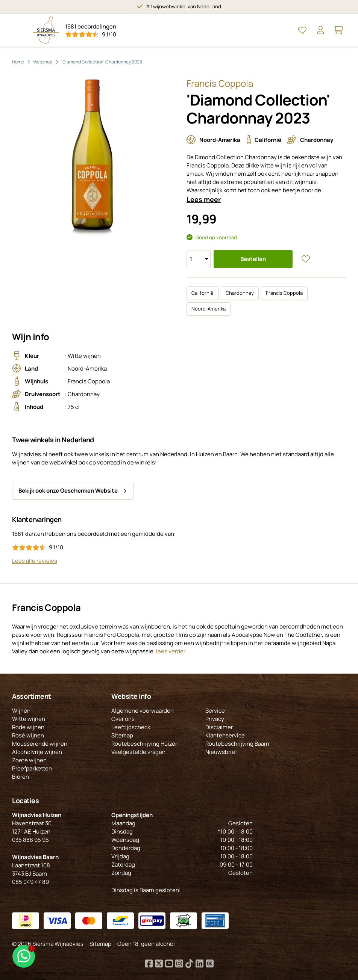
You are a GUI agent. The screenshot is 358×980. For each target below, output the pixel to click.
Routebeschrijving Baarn (237, 744)
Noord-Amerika (209, 309)
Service (215, 711)
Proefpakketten (32, 768)
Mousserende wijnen (40, 744)
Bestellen (253, 259)
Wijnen (21, 711)
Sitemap (122, 735)
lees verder (171, 651)
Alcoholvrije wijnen (37, 752)
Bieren (20, 777)
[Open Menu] (20, 30)
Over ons (123, 719)
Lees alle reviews (35, 561)
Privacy (215, 719)
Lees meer (204, 199)
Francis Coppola (284, 293)
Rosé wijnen (28, 735)
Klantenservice (225, 735)
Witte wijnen (29, 719)
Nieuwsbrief (221, 752)
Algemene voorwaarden (143, 711)
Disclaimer (219, 727)
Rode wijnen (28, 727)
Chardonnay (240, 293)
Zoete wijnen (29, 760)
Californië (203, 293)
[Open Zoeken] (284, 30)
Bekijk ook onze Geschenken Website (68, 491)
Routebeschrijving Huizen (145, 744)
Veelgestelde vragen (138, 752)
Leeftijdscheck (131, 727)
